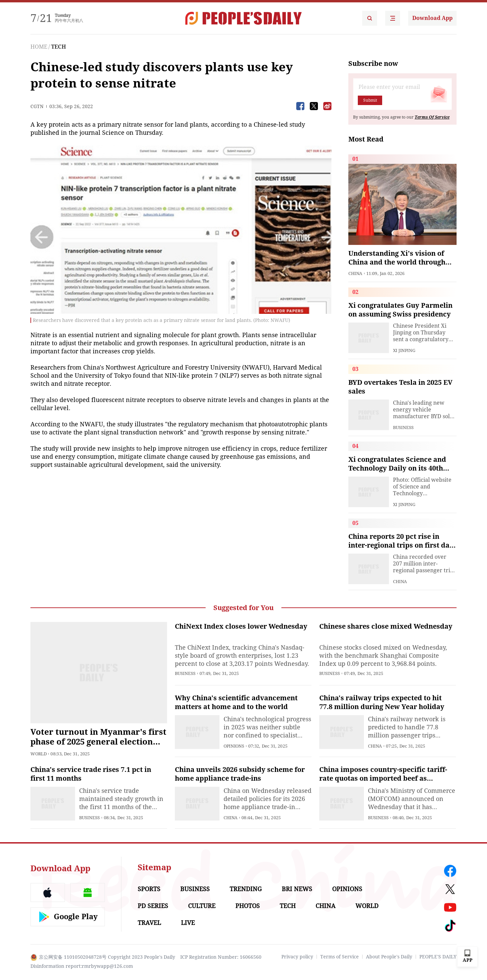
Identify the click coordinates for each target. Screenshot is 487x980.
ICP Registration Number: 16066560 (221, 957)
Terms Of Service (432, 117)
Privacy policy (297, 957)
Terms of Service (340, 957)
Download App (432, 18)
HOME (39, 47)
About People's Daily (389, 957)
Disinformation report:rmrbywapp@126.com (82, 966)
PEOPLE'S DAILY (438, 957)
